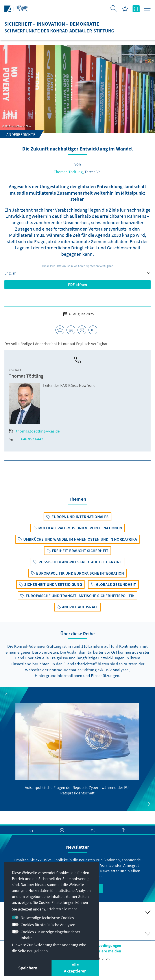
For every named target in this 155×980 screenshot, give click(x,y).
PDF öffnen (78, 285)
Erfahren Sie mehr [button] (62, 909)
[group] (77, 749)
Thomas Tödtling (68, 172)
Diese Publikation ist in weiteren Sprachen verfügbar (77, 266)
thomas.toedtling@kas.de (34, 431)
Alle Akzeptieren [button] (75, 968)
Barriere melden (107, 951)
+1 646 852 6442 (26, 439)
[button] (6, 695)
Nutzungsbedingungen (102, 945)
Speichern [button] (28, 968)
